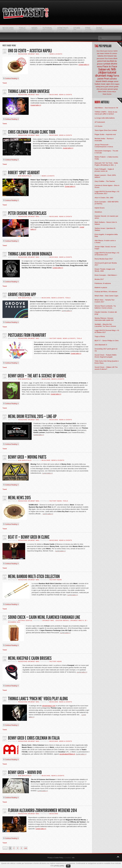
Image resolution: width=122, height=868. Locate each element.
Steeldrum (98, 212)
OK (68, 866)
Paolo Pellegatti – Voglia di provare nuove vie (104, 170)
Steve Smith (102, 92)
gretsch (100, 61)
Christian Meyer (111, 92)
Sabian (102, 69)
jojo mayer (100, 53)
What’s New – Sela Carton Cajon (106, 296)
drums (114, 64)
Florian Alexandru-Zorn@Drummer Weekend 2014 (42, 810)
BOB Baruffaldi (25, 176)
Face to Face (110, 66)
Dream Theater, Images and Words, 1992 (105, 270)
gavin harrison (109, 51)
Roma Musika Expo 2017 (104, 259)
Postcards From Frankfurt (27, 335)
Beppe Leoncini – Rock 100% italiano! (105, 176)
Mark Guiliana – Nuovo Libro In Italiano (106, 223)
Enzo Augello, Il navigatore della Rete (106, 235)
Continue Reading (11, 79)
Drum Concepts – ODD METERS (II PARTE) (107, 203)
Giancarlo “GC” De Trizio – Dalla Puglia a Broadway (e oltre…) (106, 164)
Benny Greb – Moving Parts (27, 457)
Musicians (54, 95)
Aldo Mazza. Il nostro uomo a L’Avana (105, 241)
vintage (110, 81)
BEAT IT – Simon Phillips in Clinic (107, 341)
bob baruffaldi (109, 61)
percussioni (101, 59)
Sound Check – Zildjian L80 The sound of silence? (106, 368)
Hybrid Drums (100, 208)
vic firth (111, 69)
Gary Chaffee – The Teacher (105, 181)
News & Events (56, 54)
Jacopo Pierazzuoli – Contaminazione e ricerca (104, 146)
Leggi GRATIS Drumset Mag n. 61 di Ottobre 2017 (107, 331)
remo (100, 67)
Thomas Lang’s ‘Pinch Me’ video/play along (38, 699)
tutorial (112, 72)
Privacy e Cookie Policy (55, 858)
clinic (98, 89)
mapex (117, 84)
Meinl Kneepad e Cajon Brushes (30, 658)
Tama (116, 76)
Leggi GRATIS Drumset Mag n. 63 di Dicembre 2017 (107, 193)
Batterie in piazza (101, 287)
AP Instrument (100, 122)
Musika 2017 (99, 279)
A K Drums (98, 126)
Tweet (5, 83)
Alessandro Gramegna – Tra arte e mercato (106, 152)
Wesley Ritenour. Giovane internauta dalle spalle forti (104, 319)
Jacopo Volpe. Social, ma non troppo (105, 248)
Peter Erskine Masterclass (27, 213)
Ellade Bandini (107, 94)
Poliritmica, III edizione (103, 283)
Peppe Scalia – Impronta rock (105, 134)
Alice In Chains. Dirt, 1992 (104, 198)
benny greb (104, 87)
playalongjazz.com (49, 706)
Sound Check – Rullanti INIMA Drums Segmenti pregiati (106, 356)
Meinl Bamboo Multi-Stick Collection (34, 577)
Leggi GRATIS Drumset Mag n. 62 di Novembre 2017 (107, 254)
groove (100, 64)
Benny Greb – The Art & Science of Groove (37, 376)
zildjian (102, 72)
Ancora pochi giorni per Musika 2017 (106, 264)
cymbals (107, 64)
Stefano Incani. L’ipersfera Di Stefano (105, 229)
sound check (101, 81)
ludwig (98, 87)
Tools (68, 298)
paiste (100, 79)
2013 (112, 84)
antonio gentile (114, 87)
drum (115, 58)
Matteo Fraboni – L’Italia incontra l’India (106, 158)
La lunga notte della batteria (105, 118)
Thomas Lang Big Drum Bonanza (30, 254)
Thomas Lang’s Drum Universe (29, 91)
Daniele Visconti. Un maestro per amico (106, 217)
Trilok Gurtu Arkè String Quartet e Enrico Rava (107, 362)
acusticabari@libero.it (67, 754)
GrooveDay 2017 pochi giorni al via (106, 350)
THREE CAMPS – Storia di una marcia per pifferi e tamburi (106, 113)
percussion (104, 89)
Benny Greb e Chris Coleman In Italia (34, 738)
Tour (106, 59)
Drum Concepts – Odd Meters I (106, 275)
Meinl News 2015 (19, 498)
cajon (108, 84)
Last (26, 848)
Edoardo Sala (112, 56)
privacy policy (59, 866)
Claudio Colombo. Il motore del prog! (106, 313)
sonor (116, 81)
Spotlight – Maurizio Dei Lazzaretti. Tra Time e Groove (105, 325)
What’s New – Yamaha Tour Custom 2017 (105, 301)
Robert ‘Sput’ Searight (24, 173)
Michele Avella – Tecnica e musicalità (104, 140)
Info (73, 858)
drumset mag (104, 76)
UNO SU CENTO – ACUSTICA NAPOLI (30, 51)
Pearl (107, 79)
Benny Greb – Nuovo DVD (25, 772)
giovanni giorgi (113, 89)
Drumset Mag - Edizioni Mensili (56, 620)
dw (116, 61)
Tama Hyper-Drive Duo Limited (106, 130)
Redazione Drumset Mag (29, 54)
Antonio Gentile (25, 620)
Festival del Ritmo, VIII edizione (106, 292)
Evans (111, 59)
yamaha (113, 79)
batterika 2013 (102, 56)
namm (115, 51)
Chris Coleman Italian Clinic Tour (32, 132)
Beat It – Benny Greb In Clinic (29, 537)
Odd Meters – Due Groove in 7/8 (106, 108)
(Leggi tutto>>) (84, 65)
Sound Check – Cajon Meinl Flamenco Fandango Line (44, 617)
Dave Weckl (100, 51)
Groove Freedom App (22, 295)
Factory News (56, 338)
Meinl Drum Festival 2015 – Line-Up (32, 416)
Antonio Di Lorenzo (111, 53)
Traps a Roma (100, 336)
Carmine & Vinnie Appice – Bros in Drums (107, 186)
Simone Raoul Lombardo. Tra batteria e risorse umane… (105, 307)
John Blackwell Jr (101, 345)
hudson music (100, 84)
